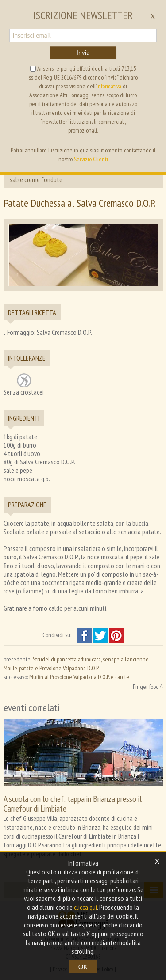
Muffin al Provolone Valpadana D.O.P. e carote (79, 677)
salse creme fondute (36, 179)
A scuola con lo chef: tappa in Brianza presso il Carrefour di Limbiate (73, 803)
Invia (83, 53)
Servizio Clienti (91, 159)
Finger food (146, 687)
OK (83, 967)
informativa (109, 86)
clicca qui (85, 907)
